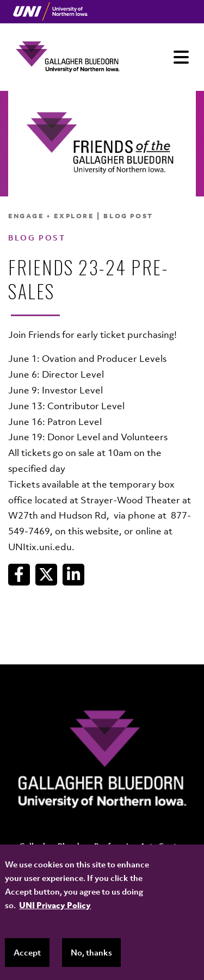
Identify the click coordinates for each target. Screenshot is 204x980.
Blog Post (128, 216)
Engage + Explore (51, 216)
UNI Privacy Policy (55, 905)
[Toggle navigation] (181, 57)
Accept (27, 952)
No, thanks (91, 952)
